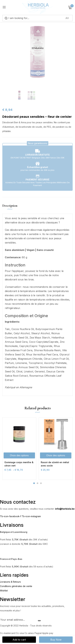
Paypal (38, 633)
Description (10, 206)
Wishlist (4, 591)
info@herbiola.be (65, 509)
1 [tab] (34, 483)
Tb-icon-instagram (31, 516)
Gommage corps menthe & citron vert (19, 464)
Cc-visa (20, 633)
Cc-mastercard (8, 633)
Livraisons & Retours (10, 582)
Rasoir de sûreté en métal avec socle (55, 464)
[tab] (11, 208)
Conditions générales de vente (16, 586)
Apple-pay (48, 633)
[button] (38, 143)
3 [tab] (41, 483)
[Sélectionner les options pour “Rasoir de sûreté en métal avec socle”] (56, 455)
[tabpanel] (19, 449)
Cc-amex (29, 633)
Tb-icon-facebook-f (11, 516)
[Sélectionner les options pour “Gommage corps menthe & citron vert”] (19, 455)
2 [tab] (37, 483)
